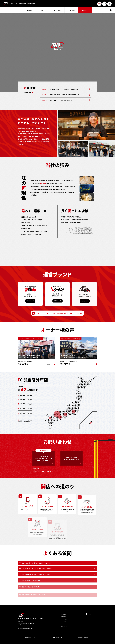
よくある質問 (71, 10)
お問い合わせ (85, 10)
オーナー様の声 (58, 10)
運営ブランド (44, 10)
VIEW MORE (27, 92)
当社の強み (30, 10)
